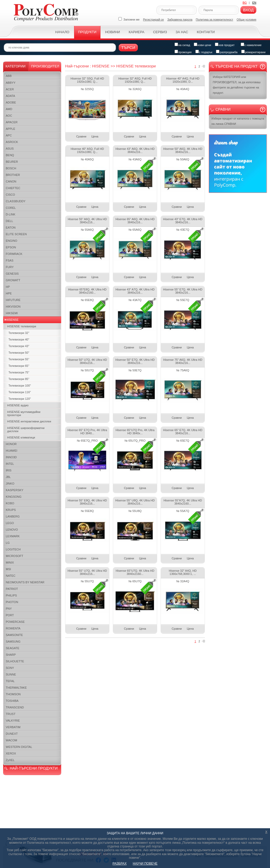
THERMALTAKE (16, 688)
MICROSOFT (15, 556)
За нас (182, 32)
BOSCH (11, 168)
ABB (9, 76)
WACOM (11, 740)
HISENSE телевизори (22, 326)
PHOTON (12, 602)
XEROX (11, 753)
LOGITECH (13, 549)
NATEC (11, 576)
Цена (95, 136)
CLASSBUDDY (16, 201)
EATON (11, 228)
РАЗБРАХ (120, 864)
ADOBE (11, 102)
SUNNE (11, 674)
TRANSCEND (15, 707)
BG (245, 3)
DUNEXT (12, 734)
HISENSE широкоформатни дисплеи (26, 430)
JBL (8, 477)
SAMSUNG (13, 642)
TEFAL (10, 681)
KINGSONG (14, 497)
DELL (9, 221)
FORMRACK (14, 254)
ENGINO (11, 241)
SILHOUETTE (15, 661)
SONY (10, 668)
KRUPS (11, 510)
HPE (9, 293)
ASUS (10, 149)
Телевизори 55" (19, 359)
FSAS (10, 260)
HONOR (11, 444)
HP (8, 287)
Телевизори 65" (19, 366)
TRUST (11, 714)
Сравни (81, 136)
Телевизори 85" (19, 379)
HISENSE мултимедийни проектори (24, 413)
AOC (9, 116)
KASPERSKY (15, 490)
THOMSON (13, 694)
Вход (248, 10)
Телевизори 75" (19, 372)
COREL (11, 208)
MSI (8, 569)
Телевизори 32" (19, 333)
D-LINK (11, 214)
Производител (45, 66)
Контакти (206, 32)
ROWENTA (13, 628)
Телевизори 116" (20, 392)
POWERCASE (15, 622)
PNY (9, 609)
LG (8, 543)
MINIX (10, 563)
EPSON (11, 247)
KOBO (10, 503)
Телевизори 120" (20, 399)
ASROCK (12, 142)
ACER (10, 89)
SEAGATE (13, 648)
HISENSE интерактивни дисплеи (29, 421)
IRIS (9, 470)
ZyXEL (10, 760)
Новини (113, 32)
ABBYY (11, 83)
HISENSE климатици (21, 437)
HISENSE (12, 320)
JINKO (10, 484)
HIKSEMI (12, 313)
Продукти (87, 32)
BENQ (10, 155)
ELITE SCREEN (16, 234)
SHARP (11, 655)
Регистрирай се (154, 19)
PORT (10, 615)
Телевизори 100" (20, 386)
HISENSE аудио (18, 405)
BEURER (12, 162)
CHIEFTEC (13, 188)
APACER (12, 122)
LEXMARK (13, 536)
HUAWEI (12, 451)
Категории (16, 66)
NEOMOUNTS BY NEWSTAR (25, 582)
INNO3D (11, 457)
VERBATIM (13, 727)
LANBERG (13, 516)
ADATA (10, 96)
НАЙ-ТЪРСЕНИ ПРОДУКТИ (34, 768)
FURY (10, 267)
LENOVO (12, 530)
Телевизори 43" (19, 346)
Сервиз (160, 32)
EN (254, 3)
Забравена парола (180, 19)
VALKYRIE (13, 721)
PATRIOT (12, 589)
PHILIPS (11, 595)
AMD (9, 109)
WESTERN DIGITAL (19, 747)
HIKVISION (13, 307)
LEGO (10, 523)
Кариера (136, 32)
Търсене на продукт (237, 66)
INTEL (10, 464)
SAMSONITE (14, 635)
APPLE (10, 129)
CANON (11, 181)
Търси (128, 48)
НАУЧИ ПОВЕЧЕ (145, 864)
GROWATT (13, 280)
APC (9, 135)
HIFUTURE (13, 300)
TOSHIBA (12, 701)
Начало (62, 32)
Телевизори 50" (19, 353)
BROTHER (13, 175)
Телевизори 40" (19, 339)
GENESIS (12, 274)
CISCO (10, 195)
